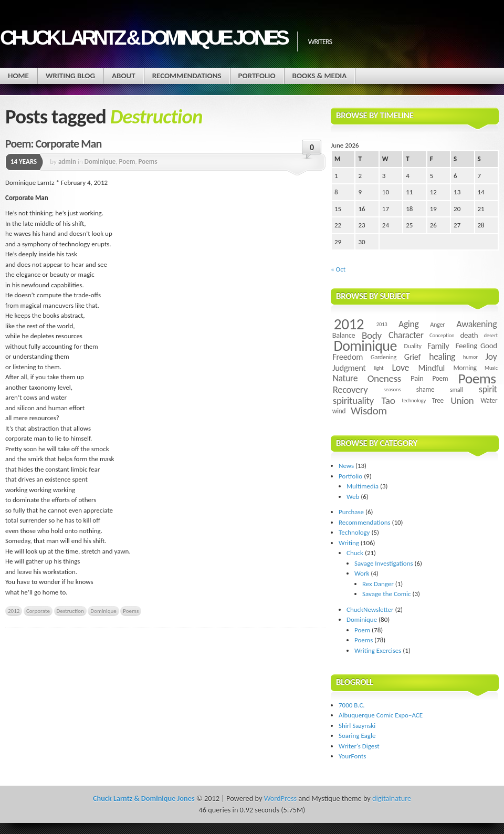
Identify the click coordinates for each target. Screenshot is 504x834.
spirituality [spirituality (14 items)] (353, 400)
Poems (148, 161)
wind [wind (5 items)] (339, 411)
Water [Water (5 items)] (489, 400)
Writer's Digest (359, 746)
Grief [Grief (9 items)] (412, 357)
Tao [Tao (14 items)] (388, 400)
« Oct (338, 269)
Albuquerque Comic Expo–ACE (381, 715)
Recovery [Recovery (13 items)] (350, 389)
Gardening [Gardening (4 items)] (384, 357)
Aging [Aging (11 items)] (409, 324)
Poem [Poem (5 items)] (440, 378)
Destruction (70, 611)
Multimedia (363, 486)
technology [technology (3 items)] (414, 400)
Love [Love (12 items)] (400, 368)
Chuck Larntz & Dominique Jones (143, 38)
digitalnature (392, 798)
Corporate (38, 611)
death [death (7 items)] (469, 335)
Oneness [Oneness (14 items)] (384, 378)
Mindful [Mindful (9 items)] (432, 368)
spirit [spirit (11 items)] (488, 389)
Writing (349, 543)
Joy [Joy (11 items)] (491, 357)
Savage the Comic (387, 594)
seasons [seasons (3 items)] (392, 389)
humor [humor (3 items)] (470, 357)
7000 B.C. (352, 705)
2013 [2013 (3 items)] (382, 324)
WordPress (280, 798)
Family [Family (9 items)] (438, 346)
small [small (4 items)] (456, 389)
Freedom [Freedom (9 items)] (348, 357)
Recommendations (187, 76)
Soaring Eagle (357, 736)
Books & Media (320, 76)
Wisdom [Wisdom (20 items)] (369, 411)
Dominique (100, 161)
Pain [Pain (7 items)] (417, 378)
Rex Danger (378, 584)
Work (362, 573)
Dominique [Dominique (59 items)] (365, 346)
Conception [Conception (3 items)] (442, 335)
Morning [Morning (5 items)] (465, 368)
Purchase (351, 512)
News (346, 466)
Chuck (355, 553)
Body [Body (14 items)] (372, 335)
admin (67, 161)
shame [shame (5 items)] (425, 389)
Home (18, 76)
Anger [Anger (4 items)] (437, 324)
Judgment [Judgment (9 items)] (349, 368)
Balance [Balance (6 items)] (344, 335)
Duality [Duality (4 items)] (413, 346)
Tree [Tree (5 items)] (438, 400)
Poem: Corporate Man (53, 144)
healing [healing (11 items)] (442, 357)
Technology (354, 532)
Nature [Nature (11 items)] (345, 378)
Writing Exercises (378, 650)
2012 (14, 611)
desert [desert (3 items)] (490, 335)
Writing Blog (70, 76)
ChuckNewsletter (370, 609)
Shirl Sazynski (357, 726)
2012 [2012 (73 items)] (349, 324)
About (124, 76)
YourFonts (352, 756)
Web (353, 497)
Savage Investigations (384, 563)
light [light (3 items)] (379, 368)
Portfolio (257, 76)
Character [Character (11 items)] (406, 335)
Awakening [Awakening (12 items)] (476, 324)
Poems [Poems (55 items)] (477, 378)
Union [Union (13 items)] (462, 400)
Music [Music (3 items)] (491, 368)
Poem (127, 161)
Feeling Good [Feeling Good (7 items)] (476, 346)
